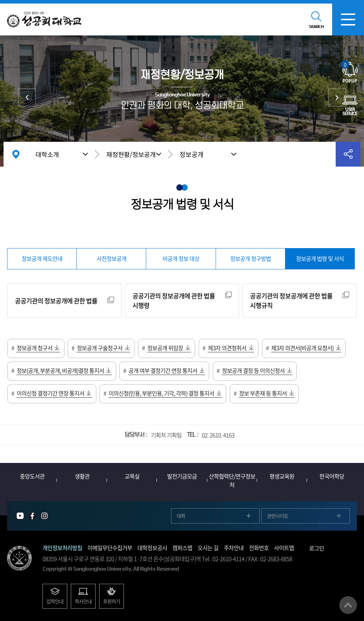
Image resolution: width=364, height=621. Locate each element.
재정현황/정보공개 (131, 154)
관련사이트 (278, 516)
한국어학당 (332, 476)
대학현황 (27, 97)
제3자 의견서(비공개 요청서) (302, 348)
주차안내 (234, 548)
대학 (181, 516)
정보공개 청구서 (35, 348)
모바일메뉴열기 (348, 19)
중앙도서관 (32, 476)
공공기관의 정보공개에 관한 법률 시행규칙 (291, 301)
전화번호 (259, 548)
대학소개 (47, 154)
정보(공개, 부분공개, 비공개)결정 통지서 (60, 370)
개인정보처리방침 (62, 548)
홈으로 (16, 154)
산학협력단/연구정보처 (232, 480)
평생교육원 (282, 476)
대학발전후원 (337, 97)
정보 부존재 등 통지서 (263, 393)
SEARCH (316, 27)
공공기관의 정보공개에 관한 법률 (56, 301)
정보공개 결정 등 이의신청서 (253, 370)
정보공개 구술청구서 (100, 348)
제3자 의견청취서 (227, 348)
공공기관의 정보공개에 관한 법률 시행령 (174, 301)
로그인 (317, 548)
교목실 (132, 476)
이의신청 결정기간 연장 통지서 (50, 393)
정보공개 (192, 154)
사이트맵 (284, 548)
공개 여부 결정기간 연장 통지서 (163, 370)
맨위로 (348, 605)
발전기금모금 (182, 476)
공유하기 (348, 154)
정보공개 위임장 (165, 348)
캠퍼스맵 (182, 548)
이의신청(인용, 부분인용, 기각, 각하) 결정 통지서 (161, 393)
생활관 (82, 476)
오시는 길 (208, 548)
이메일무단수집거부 (110, 548)
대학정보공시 (152, 548)
